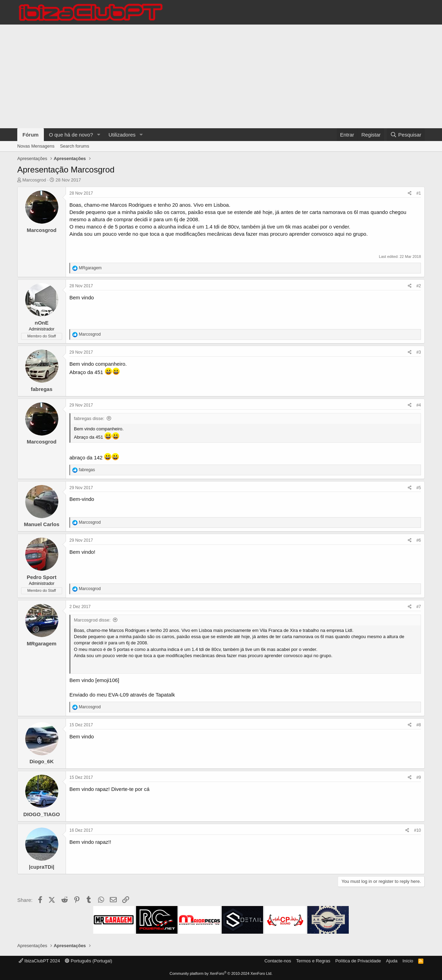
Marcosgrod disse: (92, 620)
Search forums (75, 146)
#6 (419, 540)
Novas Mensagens (36, 146)
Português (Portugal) (89, 961)
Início (408, 961)
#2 (419, 286)
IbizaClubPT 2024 (39, 961)
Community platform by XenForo (221, 973)
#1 (419, 193)
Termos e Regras (313, 961)
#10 (417, 830)
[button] (98, 135)
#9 (419, 777)
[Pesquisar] (406, 135)
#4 (419, 405)
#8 (419, 725)
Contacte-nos (278, 961)
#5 (419, 488)
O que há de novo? (71, 135)
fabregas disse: (89, 418)
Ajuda (392, 961)
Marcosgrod (34, 180)
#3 (419, 352)
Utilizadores (122, 135)
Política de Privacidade (358, 961)
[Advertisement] (221, 76)
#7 (419, 607)
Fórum (31, 135)
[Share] (410, 193)
